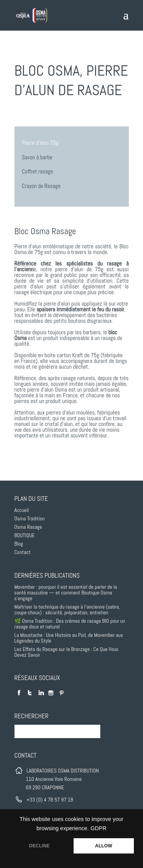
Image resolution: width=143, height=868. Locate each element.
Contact (23, 552)
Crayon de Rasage (41, 186)
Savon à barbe (37, 157)
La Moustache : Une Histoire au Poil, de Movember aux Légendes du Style (69, 638)
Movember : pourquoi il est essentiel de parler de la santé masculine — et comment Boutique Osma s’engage (66, 593)
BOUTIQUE (25, 535)
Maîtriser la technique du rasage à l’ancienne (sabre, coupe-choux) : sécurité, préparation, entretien (67, 610)
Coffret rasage (38, 171)
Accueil (22, 510)
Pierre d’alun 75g (40, 143)
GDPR (98, 828)
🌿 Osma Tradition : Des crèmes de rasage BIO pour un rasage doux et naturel (70, 624)
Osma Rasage (28, 527)
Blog (19, 544)
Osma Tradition (30, 518)
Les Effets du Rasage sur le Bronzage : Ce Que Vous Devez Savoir (67, 652)
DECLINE (39, 846)
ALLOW (104, 846)
